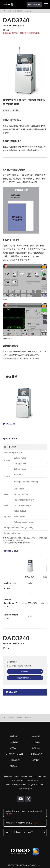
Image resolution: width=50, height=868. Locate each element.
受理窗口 (14, 766)
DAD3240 (28, 11)
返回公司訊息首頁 (34, 5)
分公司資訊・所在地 (14, 754)
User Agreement (40, 776)
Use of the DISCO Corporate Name (25, 780)
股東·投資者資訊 (36, 754)
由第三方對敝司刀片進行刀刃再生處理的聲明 (24, 813)
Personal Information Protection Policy (18, 776)
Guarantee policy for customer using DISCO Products (25, 785)
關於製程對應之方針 (25, 789)
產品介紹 (11, 11)
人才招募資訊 (14, 760)
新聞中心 (14, 748)
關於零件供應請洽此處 (30, 33)
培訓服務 (36, 742)
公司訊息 (36, 748)
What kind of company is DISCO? (20, 832)
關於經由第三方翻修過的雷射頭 (19, 823)
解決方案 (36, 736)
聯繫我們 (36, 760)
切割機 (19, 11)
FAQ (7, 30)
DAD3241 (10, 424)
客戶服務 (14, 742)
